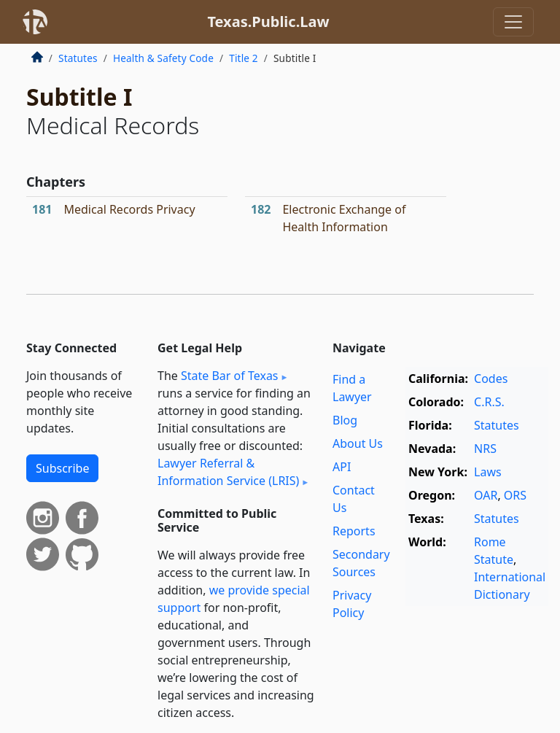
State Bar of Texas (230, 376)
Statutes (78, 58)
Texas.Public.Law (268, 22)
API (342, 467)
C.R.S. (489, 402)
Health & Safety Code (163, 58)
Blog (345, 420)
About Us (358, 443)
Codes (491, 379)
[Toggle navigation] (513, 22)
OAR (486, 495)
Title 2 (244, 58)
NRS (485, 449)
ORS (515, 495)
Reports (354, 531)
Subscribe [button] (62, 468)
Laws (488, 472)
